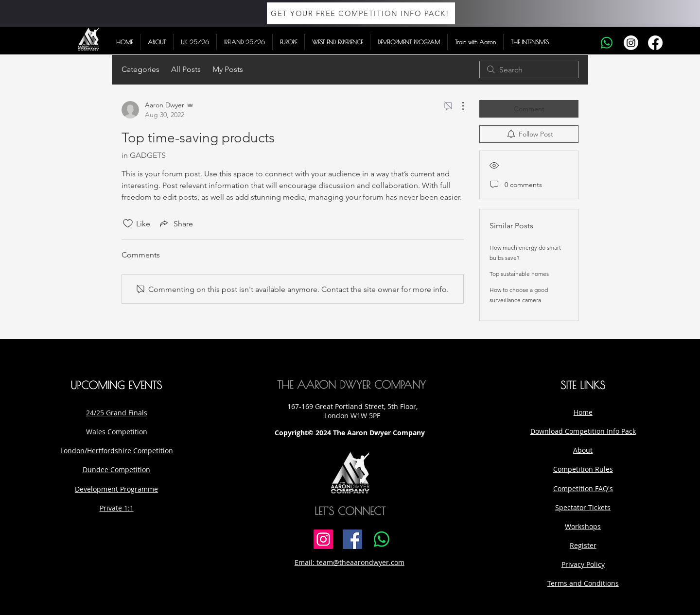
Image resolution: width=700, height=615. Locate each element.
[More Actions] (458, 106)
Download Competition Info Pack (583, 431)
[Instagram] (631, 43)
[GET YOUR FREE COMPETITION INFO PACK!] (361, 13)
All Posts (186, 69)
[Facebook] (655, 43)
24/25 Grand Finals (117, 413)
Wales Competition (117, 432)
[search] (529, 69)
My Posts (228, 69)
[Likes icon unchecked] (128, 223)
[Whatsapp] (607, 43)
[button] (157, 42)
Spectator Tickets (583, 507)
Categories (140, 69)
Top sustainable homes (519, 274)
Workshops (583, 526)
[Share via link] (175, 223)
